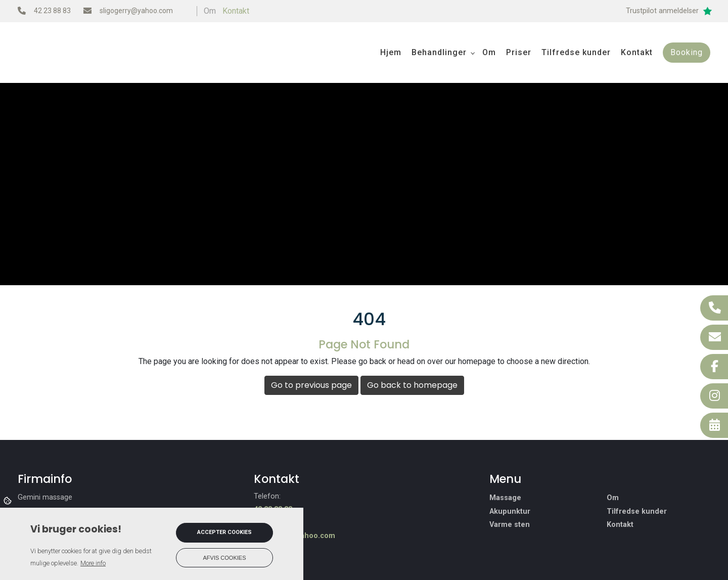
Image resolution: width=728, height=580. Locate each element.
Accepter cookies (224, 532)
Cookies (8, 500)
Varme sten (510, 525)
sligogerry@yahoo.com (136, 11)
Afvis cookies (225, 558)
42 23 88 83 (52, 11)
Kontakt (236, 11)
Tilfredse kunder (637, 512)
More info (93, 563)
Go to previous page (311, 385)
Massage (505, 498)
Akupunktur (510, 512)
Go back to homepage (412, 385)
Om (613, 498)
